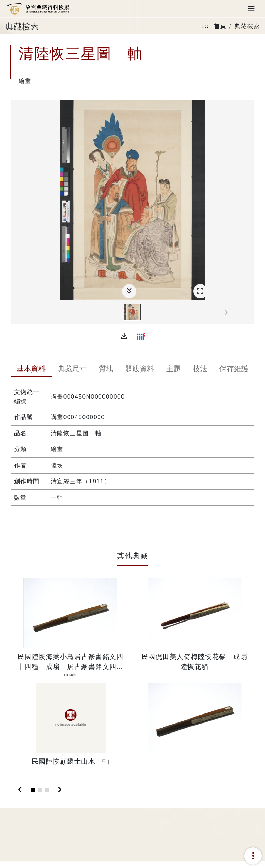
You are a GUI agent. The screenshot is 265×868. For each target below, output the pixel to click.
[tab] (31, 370)
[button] (124, 336)
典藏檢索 (247, 26)
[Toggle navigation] (251, 9)
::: (205, 26)
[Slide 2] (40, 790)
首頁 (220, 26)
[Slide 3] (47, 790)
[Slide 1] (33, 790)
